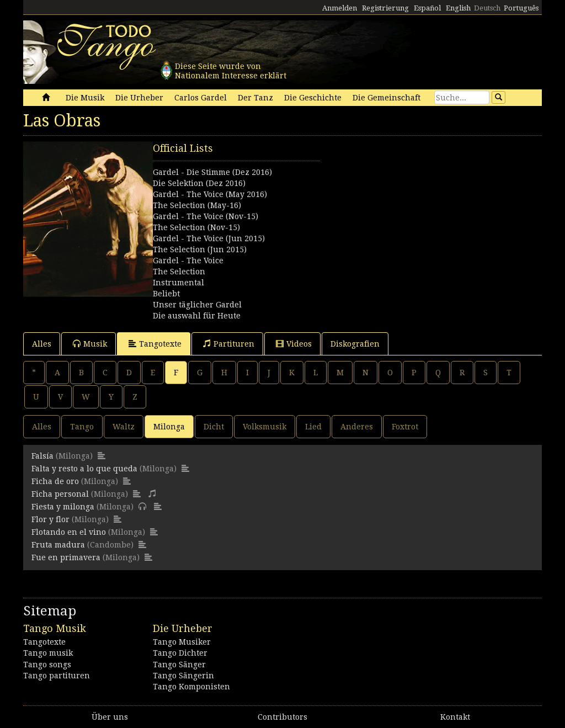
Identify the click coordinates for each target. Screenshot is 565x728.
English (458, 8)
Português (521, 8)
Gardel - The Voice (188, 261)
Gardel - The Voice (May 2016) (210, 194)
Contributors (282, 717)
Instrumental (178, 283)
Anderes (357, 427)
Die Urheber (139, 98)
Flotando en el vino (69, 532)
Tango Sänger (179, 665)
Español (427, 8)
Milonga (169, 427)
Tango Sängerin (183, 676)
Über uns (110, 717)
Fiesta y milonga (63, 507)
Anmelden (340, 8)
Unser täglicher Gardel (197, 305)
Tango (82, 427)
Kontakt (455, 717)
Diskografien (355, 344)
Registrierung (385, 8)
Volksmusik (265, 427)
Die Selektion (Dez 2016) (199, 183)
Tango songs (47, 665)
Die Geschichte (313, 98)
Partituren (229, 344)
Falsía (42, 456)
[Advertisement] (412, 210)
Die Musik (85, 98)
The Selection (179, 272)
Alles (42, 344)
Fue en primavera (66, 557)
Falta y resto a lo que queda (84, 469)
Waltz (124, 427)
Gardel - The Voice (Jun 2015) (209, 238)
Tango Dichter (180, 653)
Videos (294, 344)
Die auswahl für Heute (197, 316)
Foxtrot (405, 427)
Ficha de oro (55, 481)
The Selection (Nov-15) (196, 227)
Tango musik (48, 653)
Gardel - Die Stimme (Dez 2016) (212, 172)
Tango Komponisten (191, 687)
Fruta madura (58, 545)
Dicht (214, 427)
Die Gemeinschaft (387, 98)
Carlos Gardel (201, 98)
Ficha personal (60, 494)
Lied (313, 427)
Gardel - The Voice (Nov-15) (206, 216)
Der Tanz (255, 98)
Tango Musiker (182, 642)
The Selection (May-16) (197, 205)
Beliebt (166, 294)
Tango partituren (57, 676)
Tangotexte (155, 344)
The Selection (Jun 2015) (200, 249)
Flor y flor (50, 519)
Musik (90, 344)
